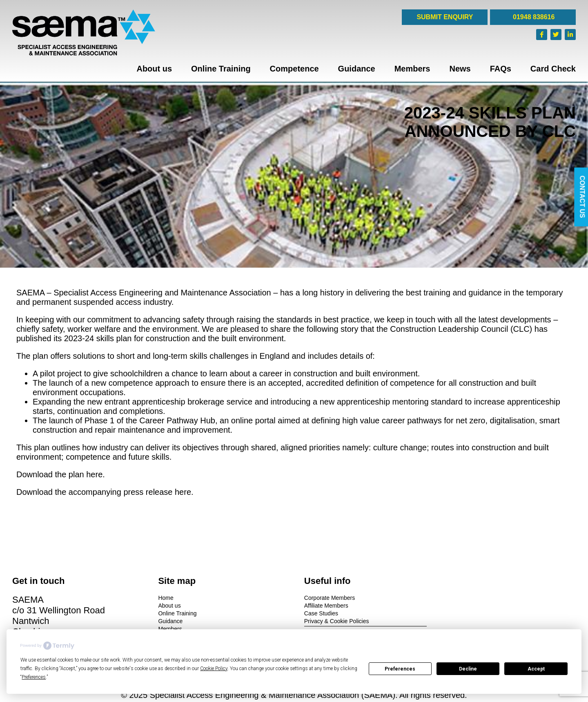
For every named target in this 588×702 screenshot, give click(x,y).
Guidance (357, 69)
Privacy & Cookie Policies (332, 621)
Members (412, 69)
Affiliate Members (322, 606)
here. (96, 474)
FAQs (501, 69)
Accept (536, 669)
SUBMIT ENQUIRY (445, 17)
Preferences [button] (34, 677)
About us (154, 69)
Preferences (400, 669)
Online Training (221, 69)
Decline (468, 669)
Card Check (553, 69)
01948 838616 (533, 17)
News (460, 69)
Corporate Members (325, 598)
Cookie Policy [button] (214, 668)
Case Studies (317, 613)
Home (164, 598)
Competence (294, 69)
